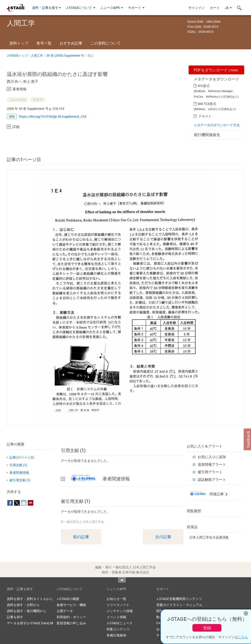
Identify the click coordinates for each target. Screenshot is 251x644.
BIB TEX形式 (207, 104)
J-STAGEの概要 (68, 599)
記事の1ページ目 (22, 457)
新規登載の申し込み (71, 623)
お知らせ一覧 (116, 599)
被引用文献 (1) (20, 480)
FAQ (159, 623)
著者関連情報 (19, 473)
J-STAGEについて (81, 8)
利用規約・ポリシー (71, 617)
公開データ (65, 611)
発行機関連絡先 (207, 135)
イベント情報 (116, 617)
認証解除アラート (212, 479)
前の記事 (81, 537)
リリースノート (118, 605)
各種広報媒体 (116, 635)
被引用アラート (210, 472)
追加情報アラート (212, 464)
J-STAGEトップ (17, 55)
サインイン (197, 8)
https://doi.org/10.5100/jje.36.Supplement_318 (53, 116)
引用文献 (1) (18, 465)
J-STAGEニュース (120, 623)
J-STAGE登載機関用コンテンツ (179, 599)
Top (122, 580)
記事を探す (15, 617)
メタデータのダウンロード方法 (217, 125)
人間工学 (37, 55)
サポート (136, 8)
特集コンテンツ (118, 629)
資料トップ (19, 43)
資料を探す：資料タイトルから (30, 599)
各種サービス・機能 (71, 605)
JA (228, 8)
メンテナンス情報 (120, 611)
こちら (243, 637)
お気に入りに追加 (212, 457)
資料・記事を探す (46, 8)
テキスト (205, 116)
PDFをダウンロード (216, 70)
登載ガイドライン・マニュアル (179, 605)
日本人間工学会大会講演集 (209, 537)
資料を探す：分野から (23, 605)
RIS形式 (204, 86)
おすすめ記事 (71, 43)
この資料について (106, 43)
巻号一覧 (44, 43)
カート (215, 8)
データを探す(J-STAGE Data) (30, 623)
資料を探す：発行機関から (27, 611)
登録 (207, 628)
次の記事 (163, 537)
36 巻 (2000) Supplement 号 (65, 55)
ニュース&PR (112, 8)
